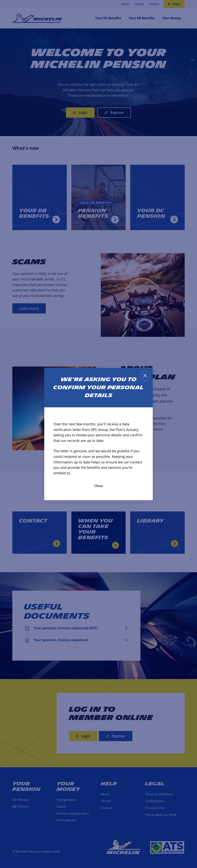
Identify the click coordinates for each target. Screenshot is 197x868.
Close (98, 486)
